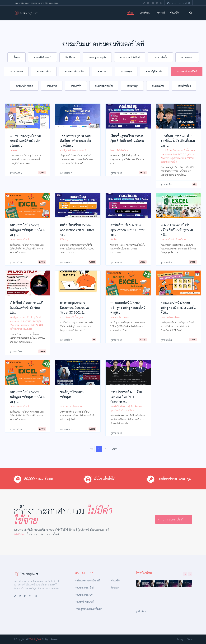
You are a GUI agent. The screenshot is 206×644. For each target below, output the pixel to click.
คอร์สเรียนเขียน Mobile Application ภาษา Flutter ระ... (77, 230)
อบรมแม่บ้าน (158, 86)
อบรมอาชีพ (76, 86)
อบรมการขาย (187, 57)
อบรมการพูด (126, 71)
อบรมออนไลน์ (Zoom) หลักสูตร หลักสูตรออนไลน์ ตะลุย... (27, 230)
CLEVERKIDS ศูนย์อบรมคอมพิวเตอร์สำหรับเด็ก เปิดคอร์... (25, 141)
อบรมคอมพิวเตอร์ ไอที (187, 71)
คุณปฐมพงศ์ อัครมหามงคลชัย (73, 150)
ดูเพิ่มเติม (140, 611)
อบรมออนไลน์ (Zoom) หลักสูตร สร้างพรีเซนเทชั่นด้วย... (178, 308)
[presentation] (185, 574)
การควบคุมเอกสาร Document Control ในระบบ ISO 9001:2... (74, 308)
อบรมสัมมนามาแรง (85, 595)
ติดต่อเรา (115, 588)
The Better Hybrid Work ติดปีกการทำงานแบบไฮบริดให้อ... (76, 141)
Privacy (180, 639)
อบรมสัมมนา (145, 13)
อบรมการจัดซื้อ (160, 57)
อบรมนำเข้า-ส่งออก (24, 86)
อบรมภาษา (52, 86)
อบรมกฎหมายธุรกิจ (97, 57)
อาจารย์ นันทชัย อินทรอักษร (173, 239)
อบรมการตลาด (16, 71)
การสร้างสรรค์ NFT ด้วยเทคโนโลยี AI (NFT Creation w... (126, 397)
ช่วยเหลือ (174, 13)
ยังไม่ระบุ (64, 239)
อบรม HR (102, 71)
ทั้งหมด (17, 57)
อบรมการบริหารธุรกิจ (75, 71)
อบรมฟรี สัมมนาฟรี (43, 57)
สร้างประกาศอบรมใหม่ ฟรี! (180, 3)
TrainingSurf (35, 639)
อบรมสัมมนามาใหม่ (85, 588)
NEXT (114, 449)
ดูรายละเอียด (16, 173)
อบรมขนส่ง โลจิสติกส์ (130, 57)
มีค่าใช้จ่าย (70, 57)
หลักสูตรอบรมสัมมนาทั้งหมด (89, 609)
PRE (91, 449)
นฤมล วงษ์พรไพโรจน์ (19, 239)
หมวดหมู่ (161, 13)
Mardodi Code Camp (120, 150)
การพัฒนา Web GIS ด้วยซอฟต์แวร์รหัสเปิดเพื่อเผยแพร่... (178, 141)
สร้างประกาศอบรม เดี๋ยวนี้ (171, 519)
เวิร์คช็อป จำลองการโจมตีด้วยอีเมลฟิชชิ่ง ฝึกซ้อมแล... (26, 308)
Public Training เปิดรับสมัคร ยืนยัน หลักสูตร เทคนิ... (177, 230)
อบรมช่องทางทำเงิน (104, 86)
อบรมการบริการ (44, 71)
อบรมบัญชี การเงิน (154, 71)
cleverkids (14, 150)
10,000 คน (19, 534)
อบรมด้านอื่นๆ (184, 86)
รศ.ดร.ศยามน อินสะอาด (71, 406)
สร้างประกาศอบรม (63, 515)
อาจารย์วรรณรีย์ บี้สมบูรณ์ (71, 317)
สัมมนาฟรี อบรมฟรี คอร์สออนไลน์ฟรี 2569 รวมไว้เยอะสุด (37, 3)
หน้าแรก (130, 13)
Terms (190, 639)
